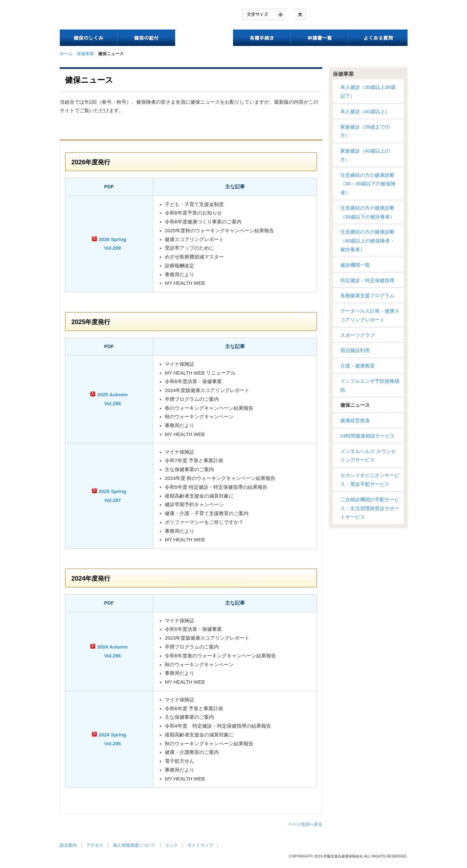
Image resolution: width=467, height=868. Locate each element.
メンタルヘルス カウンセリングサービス (368, 456)
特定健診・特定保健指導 (367, 280)
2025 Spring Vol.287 (113, 496)
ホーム (66, 54)
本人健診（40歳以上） (365, 112)
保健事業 (85, 54)
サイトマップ (200, 845)
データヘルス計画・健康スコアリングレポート (370, 315)
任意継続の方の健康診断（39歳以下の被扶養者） (368, 212)
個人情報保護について (134, 845)
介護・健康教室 (358, 366)
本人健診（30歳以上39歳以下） (368, 92)
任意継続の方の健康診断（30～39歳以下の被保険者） (368, 184)
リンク (171, 845)
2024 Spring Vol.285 (113, 739)
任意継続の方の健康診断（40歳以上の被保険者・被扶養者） (368, 241)
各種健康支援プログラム (367, 296)
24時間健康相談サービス (368, 436)
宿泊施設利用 (355, 350)
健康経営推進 (355, 421)
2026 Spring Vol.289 (113, 244)
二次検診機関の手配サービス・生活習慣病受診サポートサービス (370, 508)
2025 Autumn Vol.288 (112, 399)
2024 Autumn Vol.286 (112, 651)
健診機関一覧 (355, 265)
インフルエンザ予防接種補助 (370, 386)
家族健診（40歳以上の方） (365, 155)
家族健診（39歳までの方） (365, 131)
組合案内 (68, 845)
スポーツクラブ (358, 335)
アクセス (95, 845)
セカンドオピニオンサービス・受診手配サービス (370, 480)
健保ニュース (355, 405)
